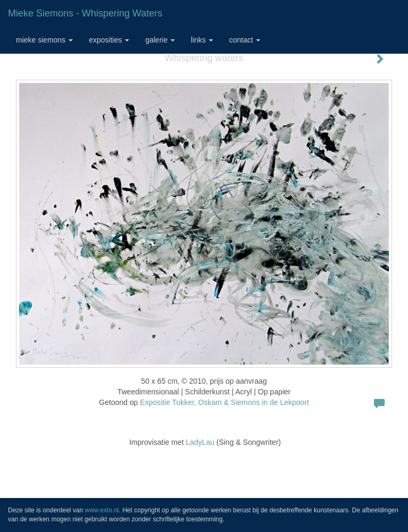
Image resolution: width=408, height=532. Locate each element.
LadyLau (200, 442)
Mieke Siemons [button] (44, 40)
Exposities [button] (109, 40)
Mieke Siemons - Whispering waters (85, 13)
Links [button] (202, 40)
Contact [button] (245, 40)
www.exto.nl (102, 510)
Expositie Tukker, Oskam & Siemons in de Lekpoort (224, 402)
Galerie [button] (160, 40)
